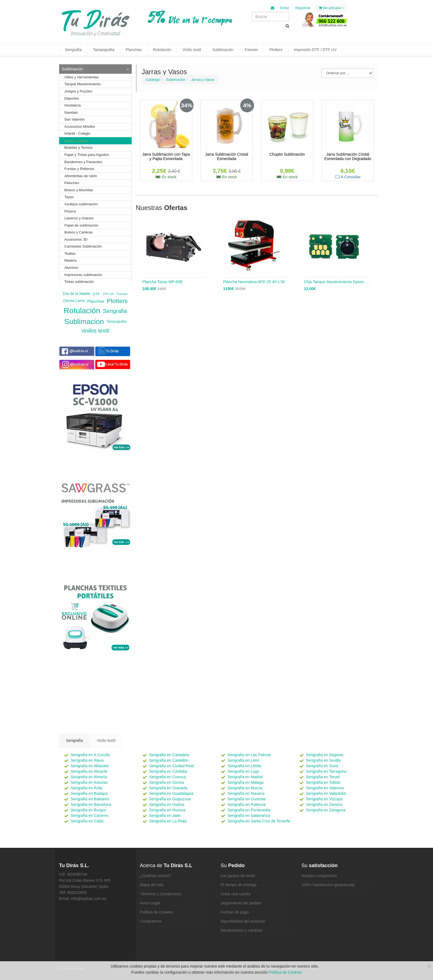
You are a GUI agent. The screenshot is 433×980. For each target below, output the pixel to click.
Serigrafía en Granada (168, 788)
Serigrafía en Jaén (165, 816)
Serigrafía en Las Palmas (249, 755)
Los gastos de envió (238, 876)
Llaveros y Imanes (79, 218)
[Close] (429, 966)
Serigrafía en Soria (322, 766)
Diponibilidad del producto (243, 921)
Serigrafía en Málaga (245, 782)
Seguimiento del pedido (241, 903)
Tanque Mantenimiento (83, 84)
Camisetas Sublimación (83, 246)
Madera (70, 260)
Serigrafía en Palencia (247, 804)
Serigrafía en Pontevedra (249, 810)
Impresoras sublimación (83, 275)
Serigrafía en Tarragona (326, 771)
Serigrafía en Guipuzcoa (170, 799)
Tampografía (104, 50)
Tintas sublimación (79, 282)
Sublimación (223, 50)
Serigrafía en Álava (87, 760)
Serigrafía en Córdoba (168, 771)
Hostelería (72, 105)
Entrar (285, 8)
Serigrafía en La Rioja (168, 821)
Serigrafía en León (243, 760)
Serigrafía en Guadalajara (171, 793)
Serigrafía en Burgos (88, 810)
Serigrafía (73, 50)
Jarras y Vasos (203, 80)
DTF (96, 294)
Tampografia (117, 321)
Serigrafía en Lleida (244, 766)
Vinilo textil (192, 50)
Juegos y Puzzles (78, 91)
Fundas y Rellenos (79, 169)
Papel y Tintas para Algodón (87, 155)
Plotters (276, 50)
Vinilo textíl (106, 740)
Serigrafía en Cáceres (89, 816)
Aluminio (71, 268)
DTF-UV (108, 294)
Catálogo (153, 80)
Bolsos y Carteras (79, 232)
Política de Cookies (157, 912)
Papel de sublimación (81, 225)
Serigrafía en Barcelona (91, 804)
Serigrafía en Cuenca (167, 777)
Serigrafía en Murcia (245, 788)
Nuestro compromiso (319, 876)
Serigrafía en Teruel (323, 777)
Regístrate (303, 8)
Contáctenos (151, 921)
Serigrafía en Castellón (169, 760)
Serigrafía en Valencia (325, 788)
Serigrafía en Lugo (243, 771)
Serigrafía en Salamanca (249, 816)
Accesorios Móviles (80, 127)
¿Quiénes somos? (156, 876)
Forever (251, 50)
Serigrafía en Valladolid (326, 793)
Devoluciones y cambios (241, 930)
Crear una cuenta (236, 894)
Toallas (70, 253)
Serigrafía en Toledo (323, 782)
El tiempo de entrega (238, 885)
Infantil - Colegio (77, 133)
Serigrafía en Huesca (167, 810)
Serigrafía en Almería (89, 777)
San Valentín (74, 119)
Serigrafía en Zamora (324, 804)
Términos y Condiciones (161, 894)
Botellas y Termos (78, 148)
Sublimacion (84, 322)
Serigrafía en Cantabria (169, 755)
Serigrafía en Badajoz (89, 793)
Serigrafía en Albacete (90, 766)
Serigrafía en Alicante (89, 771)
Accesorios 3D (76, 239)
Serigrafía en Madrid (245, 777)
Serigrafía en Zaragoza (326, 810)
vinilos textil (95, 331)
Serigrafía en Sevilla (323, 760)
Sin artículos (332, 8)
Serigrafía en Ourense (247, 799)
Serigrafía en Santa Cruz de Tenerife (259, 821)
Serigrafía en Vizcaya (324, 799)
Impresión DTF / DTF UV (315, 50)
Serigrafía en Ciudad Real (171, 766)
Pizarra (70, 211)
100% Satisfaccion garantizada (328, 885)
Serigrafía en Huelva (167, 804)
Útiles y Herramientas (81, 77)
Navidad (71, 112)
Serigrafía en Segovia (325, 755)
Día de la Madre (77, 294)
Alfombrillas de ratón (81, 176)
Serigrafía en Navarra (246, 793)
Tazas (69, 197)
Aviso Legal (150, 903)
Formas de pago (235, 912)
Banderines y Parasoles (83, 162)
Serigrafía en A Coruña (90, 755)
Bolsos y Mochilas (79, 190)
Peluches (72, 183)
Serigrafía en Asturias (89, 782)
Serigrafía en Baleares (90, 799)
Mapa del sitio (152, 885)
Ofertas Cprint (74, 301)
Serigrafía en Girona (167, 782)
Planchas (134, 50)
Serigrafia (115, 311)
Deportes (72, 98)
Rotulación (162, 50)
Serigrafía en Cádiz (87, 821)
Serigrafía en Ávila (86, 788)
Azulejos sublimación (81, 204)
